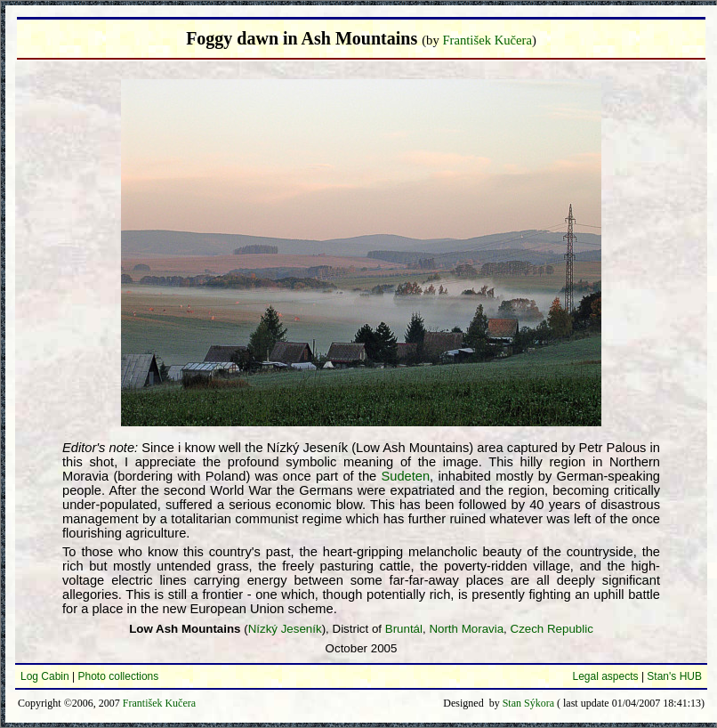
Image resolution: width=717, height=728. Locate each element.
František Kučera (487, 40)
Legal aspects (605, 676)
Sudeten (406, 476)
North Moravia (466, 629)
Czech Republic (552, 629)
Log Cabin (45, 676)
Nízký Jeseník (285, 629)
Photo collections (119, 676)
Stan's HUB (674, 676)
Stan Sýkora (528, 703)
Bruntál (404, 629)
